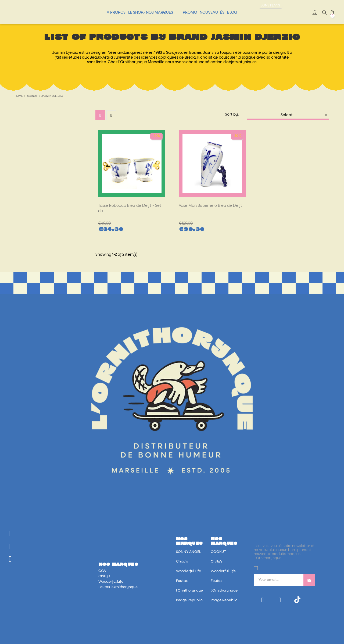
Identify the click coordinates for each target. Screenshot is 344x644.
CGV (102, 571)
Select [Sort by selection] (305, 115)
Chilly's (104, 576)
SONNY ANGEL (189, 552)
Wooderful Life (111, 582)
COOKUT (218, 552)
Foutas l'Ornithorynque (118, 587)
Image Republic (189, 600)
